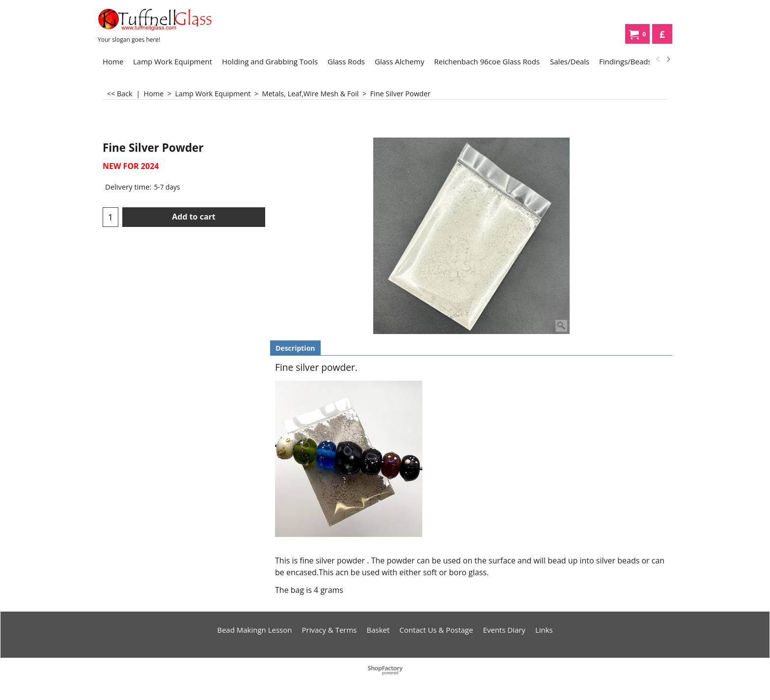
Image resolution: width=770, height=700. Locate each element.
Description (295, 348)
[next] (668, 59)
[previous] (658, 59)
